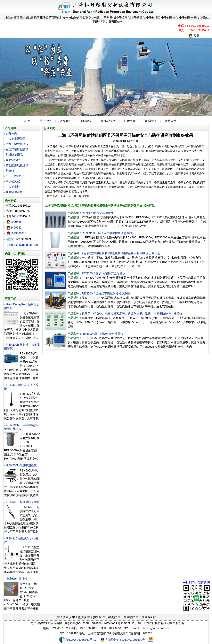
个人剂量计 (13, 187)
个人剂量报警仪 (16, 139)
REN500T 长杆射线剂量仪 (23, 502)
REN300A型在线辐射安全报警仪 (103, 334)
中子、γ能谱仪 (15, 176)
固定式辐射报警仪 (17, 149)
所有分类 (11, 133)
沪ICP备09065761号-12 (78, 640)
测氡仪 (10, 171)
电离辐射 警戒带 (17, 579)
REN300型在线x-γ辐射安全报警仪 (104, 273)
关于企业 (45, 121)
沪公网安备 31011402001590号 (123, 640)
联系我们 (150, 121)
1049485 (14, 222)
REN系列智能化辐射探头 (98, 213)
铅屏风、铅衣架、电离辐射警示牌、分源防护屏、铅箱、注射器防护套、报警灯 (132, 314)
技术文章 (130, 121)
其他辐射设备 (14, 192)
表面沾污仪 (13, 160)
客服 (194, 36)
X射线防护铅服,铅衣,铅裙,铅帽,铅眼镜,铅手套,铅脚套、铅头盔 (121, 253)
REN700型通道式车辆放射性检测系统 (106, 293)
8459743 (14, 228)
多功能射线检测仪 (17, 165)
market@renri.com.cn (22, 245)
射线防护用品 (14, 155)
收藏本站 (171, 121)
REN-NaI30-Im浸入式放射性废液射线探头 (108, 233)
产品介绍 (66, 121)
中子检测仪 (13, 181)
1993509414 (16, 233)
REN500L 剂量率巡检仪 (22, 465)
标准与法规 (108, 121)
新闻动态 (86, 121)
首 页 (27, 121)
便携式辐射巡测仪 (17, 144)
